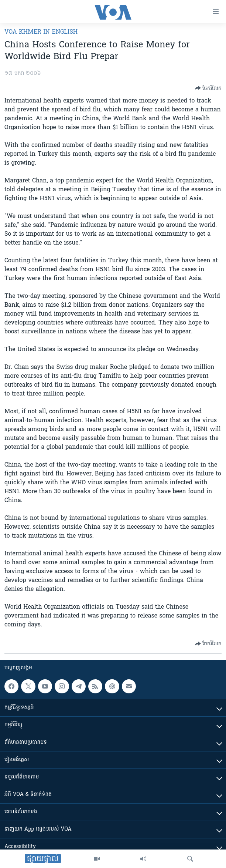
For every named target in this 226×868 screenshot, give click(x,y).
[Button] (208, 88)
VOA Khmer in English (41, 32)
